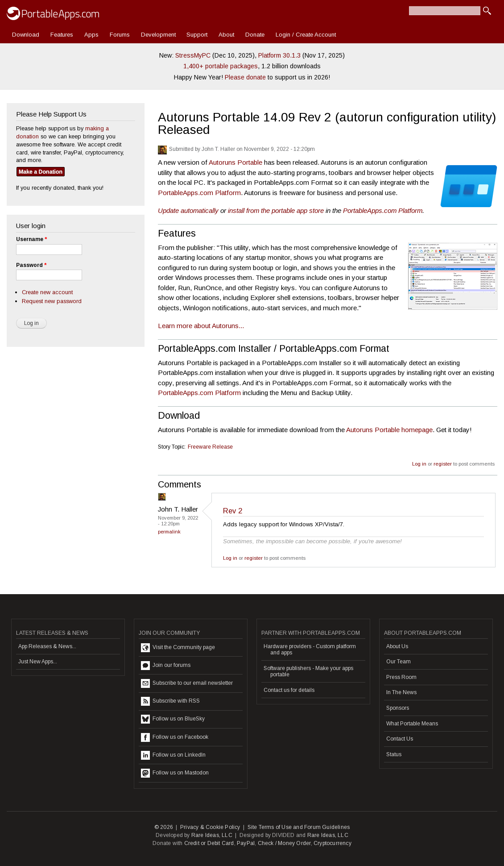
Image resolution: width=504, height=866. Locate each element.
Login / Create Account (306, 35)
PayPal (246, 843)
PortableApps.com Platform (199, 193)
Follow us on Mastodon (175, 773)
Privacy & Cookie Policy (210, 827)
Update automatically (188, 210)
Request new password (52, 301)
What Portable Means (412, 724)
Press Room (401, 677)
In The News (401, 692)
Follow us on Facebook (175, 737)
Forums (120, 35)
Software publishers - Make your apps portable (308, 671)
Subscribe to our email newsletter (187, 683)
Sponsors (398, 708)
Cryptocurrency (333, 843)
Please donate (245, 77)
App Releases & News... (47, 646)
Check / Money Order (284, 843)
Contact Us (400, 739)
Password (31, 265)
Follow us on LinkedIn (173, 755)
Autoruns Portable (235, 162)
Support (197, 35)
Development (158, 35)
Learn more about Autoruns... (201, 326)
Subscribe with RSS (170, 701)
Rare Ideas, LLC (212, 835)
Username (31, 239)
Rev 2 (233, 511)
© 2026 (164, 827)
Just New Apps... (38, 662)
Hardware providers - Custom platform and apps (310, 649)
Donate (255, 35)
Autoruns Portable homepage (389, 430)
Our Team (399, 662)
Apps (91, 35)
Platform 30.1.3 (279, 55)
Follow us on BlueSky (173, 719)
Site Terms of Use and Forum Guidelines (299, 827)
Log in (419, 464)
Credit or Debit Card (209, 843)
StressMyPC (193, 55)
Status (394, 754)
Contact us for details (289, 690)
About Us (397, 646)
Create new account (47, 292)
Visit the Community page (178, 648)
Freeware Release (210, 447)
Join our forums (166, 666)
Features (62, 35)
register (443, 464)
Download (26, 35)
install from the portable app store (276, 210)
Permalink (169, 532)
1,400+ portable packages (221, 66)
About (226, 35)
